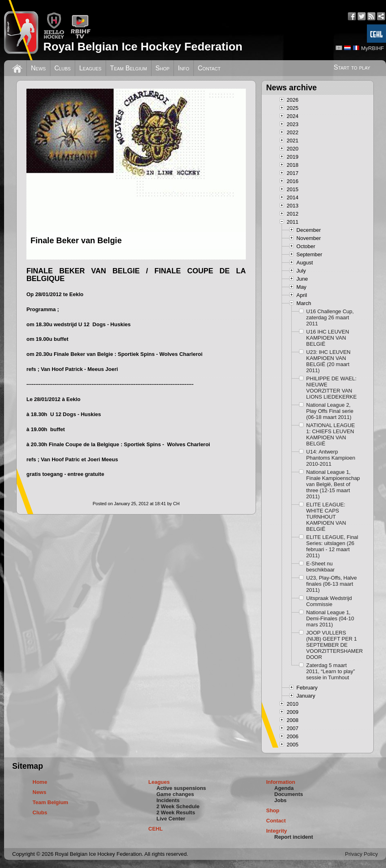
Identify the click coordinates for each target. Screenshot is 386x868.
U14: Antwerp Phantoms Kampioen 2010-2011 (331, 458)
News (38, 68)
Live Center (171, 819)
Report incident (294, 837)
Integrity (276, 831)
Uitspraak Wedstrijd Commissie (329, 601)
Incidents (168, 800)
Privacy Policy (361, 854)
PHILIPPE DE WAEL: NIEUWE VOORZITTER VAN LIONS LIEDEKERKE (332, 388)
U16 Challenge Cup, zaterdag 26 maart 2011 (330, 317)
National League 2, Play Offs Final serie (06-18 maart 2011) (330, 411)
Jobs (280, 800)
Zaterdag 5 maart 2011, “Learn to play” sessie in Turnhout (331, 671)
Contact (209, 68)
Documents (289, 794)
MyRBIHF (373, 48)
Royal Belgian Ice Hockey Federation (143, 47)
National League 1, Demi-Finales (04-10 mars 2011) (330, 618)
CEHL (155, 829)
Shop (163, 68)
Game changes (175, 794)
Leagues (90, 68)
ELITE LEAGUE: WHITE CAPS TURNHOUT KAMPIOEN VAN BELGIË (326, 517)
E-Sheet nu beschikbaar (321, 567)
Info (184, 68)
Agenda (284, 788)
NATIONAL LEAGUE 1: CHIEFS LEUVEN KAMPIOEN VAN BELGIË (331, 434)
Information (281, 782)
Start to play (352, 67)
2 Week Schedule (178, 806)
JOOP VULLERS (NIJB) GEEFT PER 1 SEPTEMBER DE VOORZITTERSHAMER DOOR (334, 645)
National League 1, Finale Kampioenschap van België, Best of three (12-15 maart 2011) (333, 484)
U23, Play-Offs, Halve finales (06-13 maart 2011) (332, 584)
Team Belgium (129, 68)
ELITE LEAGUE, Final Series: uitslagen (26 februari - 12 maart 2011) (332, 546)
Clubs (63, 68)
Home (40, 782)
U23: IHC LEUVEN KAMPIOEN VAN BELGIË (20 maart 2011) (329, 361)
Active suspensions (181, 788)
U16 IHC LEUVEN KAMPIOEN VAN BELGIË (328, 338)
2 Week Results (176, 812)
